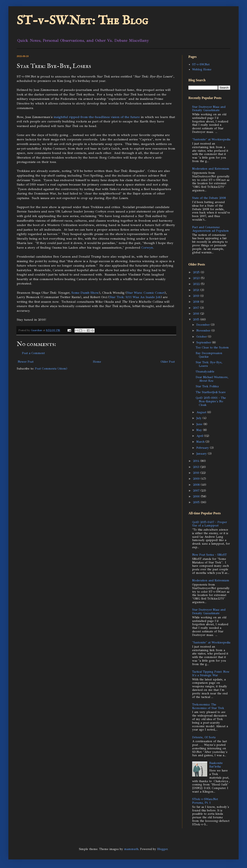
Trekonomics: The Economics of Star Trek (208, 706)
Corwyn (147, 247)
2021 (197, 290)
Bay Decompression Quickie (209, 355)
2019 (197, 296)
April (200, 436)
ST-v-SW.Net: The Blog (82, 21)
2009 (197, 479)
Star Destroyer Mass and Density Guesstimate (209, 109)
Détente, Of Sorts (204, 737)
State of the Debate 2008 (209, 198)
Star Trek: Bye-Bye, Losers (209, 364)
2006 (197, 496)
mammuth (131, 849)
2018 (197, 302)
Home (97, 362)
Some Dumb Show (85, 293)
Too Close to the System (212, 348)
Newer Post (26, 362)
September (204, 342)
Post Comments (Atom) (51, 369)
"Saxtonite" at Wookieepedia (211, 139)
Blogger (162, 849)
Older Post (168, 362)
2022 (197, 284)
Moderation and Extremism (211, 169)
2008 (197, 485)
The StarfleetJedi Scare (211, 392)
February (203, 448)
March (201, 442)
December (204, 325)
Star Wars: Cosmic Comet (146, 293)
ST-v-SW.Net (201, 64)
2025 (197, 272)
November (204, 331)
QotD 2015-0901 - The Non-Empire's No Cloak (211, 401)
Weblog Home (202, 69)
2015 (197, 320)
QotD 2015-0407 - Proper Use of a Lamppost (210, 524)
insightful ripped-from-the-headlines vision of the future (97, 117)
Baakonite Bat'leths (216, 765)
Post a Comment (33, 353)
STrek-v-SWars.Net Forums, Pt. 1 (205, 801)
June (200, 424)
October (202, 337)
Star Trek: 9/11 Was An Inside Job (135, 297)
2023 (197, 278)
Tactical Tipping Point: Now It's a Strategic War (211, 674)
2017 (197, 308)
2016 (197, 314)
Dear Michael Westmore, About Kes (212, 379)
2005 (197, 502)
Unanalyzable (205, 372)
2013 (197, 467)
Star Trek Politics (207, 386)
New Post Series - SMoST (209, 555)
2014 (197, 461)
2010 (197, 473)
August (202, 412)
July (199, 418)
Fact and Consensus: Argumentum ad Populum (210, 229)
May (200, 430)
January (202, 454)
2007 (197, 491)
